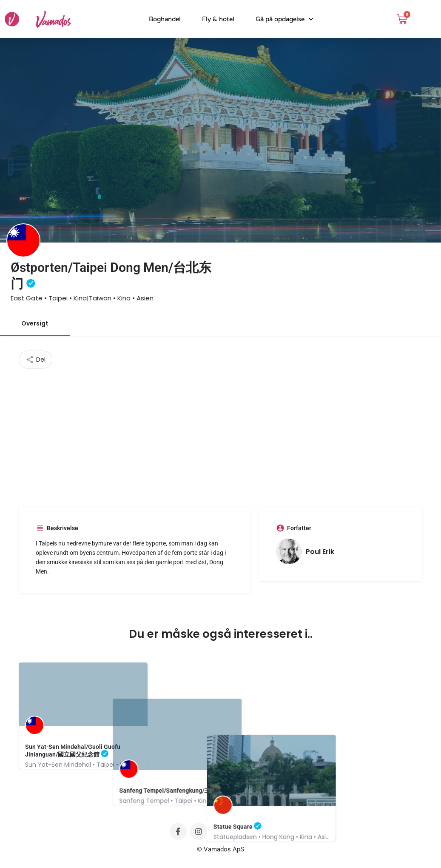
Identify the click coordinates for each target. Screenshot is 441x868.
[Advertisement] (221, 432)
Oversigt (35, 323)
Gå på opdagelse (285, 19)
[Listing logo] (23, 240)
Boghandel (165, 19)
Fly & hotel (218, 19)
